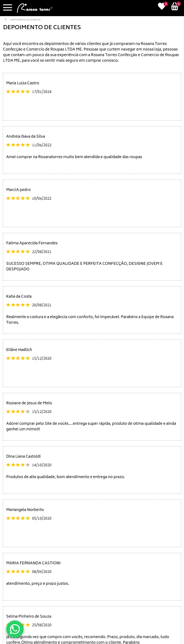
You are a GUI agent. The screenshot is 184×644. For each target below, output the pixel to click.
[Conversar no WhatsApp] (15, 629)
